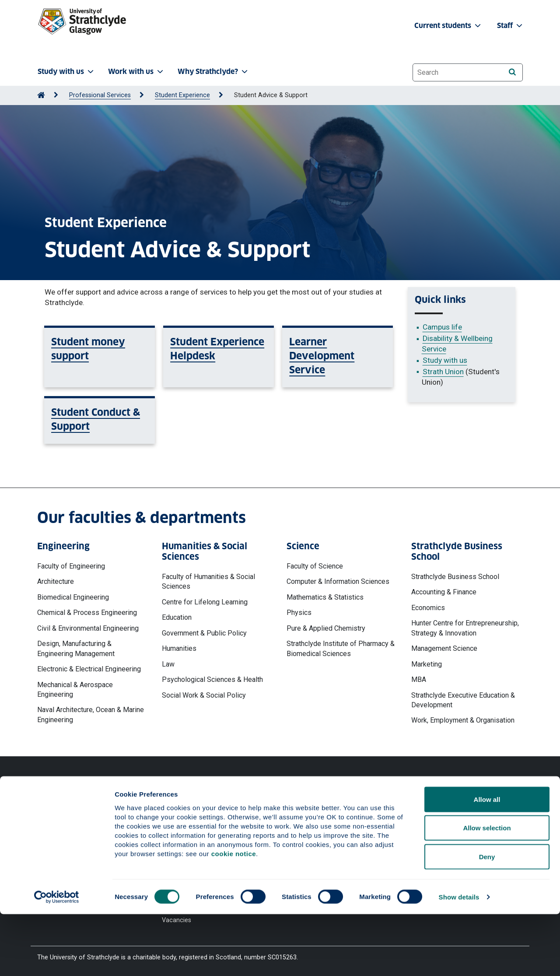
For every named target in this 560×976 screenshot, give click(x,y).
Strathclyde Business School (455, 577)
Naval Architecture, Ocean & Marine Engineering (91, 714)
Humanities (179, 648)
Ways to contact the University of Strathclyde (417, 805)
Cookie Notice (182, 816)
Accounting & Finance (444, 592)
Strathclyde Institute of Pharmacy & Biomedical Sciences (341, 648)
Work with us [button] (136, 72)
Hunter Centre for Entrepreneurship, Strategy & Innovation (465, 628)
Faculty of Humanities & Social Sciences (208, 581)
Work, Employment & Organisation (463, 720)
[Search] (512, 72)
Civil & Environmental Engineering (88, 628)
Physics (299, 613)
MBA (419, 679)
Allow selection (487, 890)
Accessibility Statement (195, 832)
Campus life (442, 327)
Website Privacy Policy (194, 800)
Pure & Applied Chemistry (326, 628)
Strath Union (443, 372)
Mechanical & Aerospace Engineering (75, 690)
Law (168, 664)
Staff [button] (511, 26)
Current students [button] (448, 26)
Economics (428, 608)
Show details (459, 959)
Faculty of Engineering (71, 566)
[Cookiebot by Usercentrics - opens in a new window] (57, 959)
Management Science (444, 648)
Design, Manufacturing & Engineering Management (76, 648)
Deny (487, 918)
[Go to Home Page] (41, 95)
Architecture (56, 581)
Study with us (445, 360)
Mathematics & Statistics (325, 597)
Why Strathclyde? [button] (213, 72)
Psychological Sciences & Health (212, 679)
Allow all (487, 861)
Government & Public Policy (204, 633)
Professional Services (100, 95)
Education (177, 617)
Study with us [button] (66, 72)
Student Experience (182, 95)
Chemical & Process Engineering (87, 613)
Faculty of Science (315, 566)
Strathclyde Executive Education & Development (463, 700)
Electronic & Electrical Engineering (89, 669)
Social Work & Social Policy (204, 695)
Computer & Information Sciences (338, 581)
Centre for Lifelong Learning (205, 602)
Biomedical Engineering (73, 597)
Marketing (427, 664)
